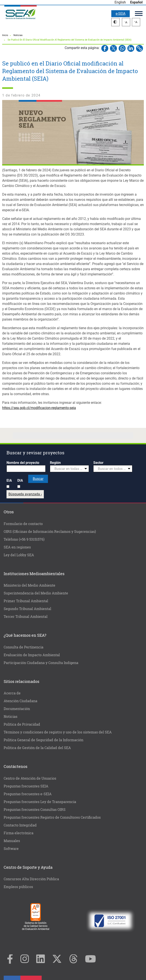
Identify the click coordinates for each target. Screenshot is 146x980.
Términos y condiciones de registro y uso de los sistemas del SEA (58, 732)
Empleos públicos (18, 887)
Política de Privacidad (22, 724)
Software (11, 848)
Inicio (5, 35)
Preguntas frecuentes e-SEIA (28, 794)
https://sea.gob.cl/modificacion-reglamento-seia (39, 408)
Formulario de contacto (23, 524)
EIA (9, 480)
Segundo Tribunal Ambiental (27, 609)
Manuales (12, 841)
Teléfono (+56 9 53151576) (24, 539)
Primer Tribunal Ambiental (26, 601)
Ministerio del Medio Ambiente (30, 585)
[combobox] (69, 469)
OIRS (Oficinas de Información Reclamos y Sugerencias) (50, 531)
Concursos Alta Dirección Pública (31, 879)
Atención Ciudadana (21, 701)
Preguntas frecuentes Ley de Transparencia (40, 802)
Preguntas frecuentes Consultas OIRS (35, 809)
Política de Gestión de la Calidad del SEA (37, 748)
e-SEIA (121, 14)
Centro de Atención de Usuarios (30, 778)
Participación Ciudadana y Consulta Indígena (41, 663)
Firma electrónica (19, 833)
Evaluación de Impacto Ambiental (32, 655)
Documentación (17, 709)
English (120, 2)
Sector (98, 463)
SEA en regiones (17, 547)
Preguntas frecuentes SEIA (26, 786)
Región (55, 463)
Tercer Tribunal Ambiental (26, 616)
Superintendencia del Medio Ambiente (36, 593)
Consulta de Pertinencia (24, 647)
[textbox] (68, 469)
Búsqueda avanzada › (25, 494)
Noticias (18, 35)
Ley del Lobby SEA (19, 555)
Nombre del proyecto (23, 463)
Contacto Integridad (20, 825)
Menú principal (139, 14)
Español (136, 2)
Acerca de (12, 693)
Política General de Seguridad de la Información (43, 740)
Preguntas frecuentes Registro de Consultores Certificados (52, 817)
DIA (20, 480)
